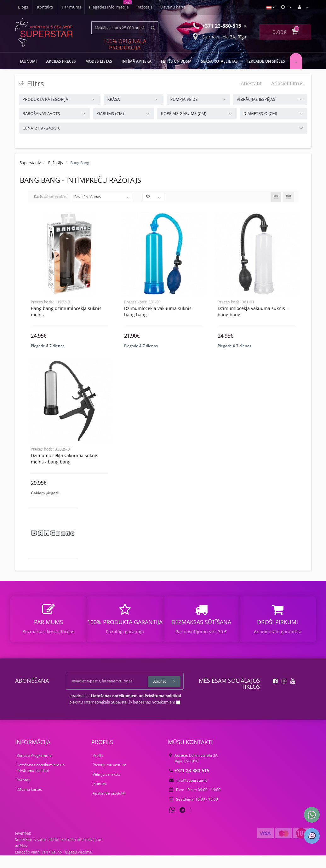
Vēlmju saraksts (106, 787)
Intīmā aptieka (137, 61)
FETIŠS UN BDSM (176, 61)
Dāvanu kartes (29, 802)
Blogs (159, 7)
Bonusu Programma (34, 768)
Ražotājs (103, 7)
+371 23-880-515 (189, 783)
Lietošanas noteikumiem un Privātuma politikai (40, 780)
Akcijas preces (61, 61)
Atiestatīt (251, 83)
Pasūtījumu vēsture (109, 777)
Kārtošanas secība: (50, 196)
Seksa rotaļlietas (219, 61)
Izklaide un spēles (266, 61)
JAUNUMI (28, 61)
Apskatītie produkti (109, 806)
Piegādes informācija (66, 7)
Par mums (28, 7)
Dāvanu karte (132, 7)
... (296, 61)
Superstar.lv (30, 163)
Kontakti (181, 7)
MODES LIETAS (99, 61)
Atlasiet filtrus (287, 83)
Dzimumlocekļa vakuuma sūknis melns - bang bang (65, 465)
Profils (98, 768)
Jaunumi (100, 796)
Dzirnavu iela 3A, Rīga (220, 36)
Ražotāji (23, 793)
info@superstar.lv (188, 793)
